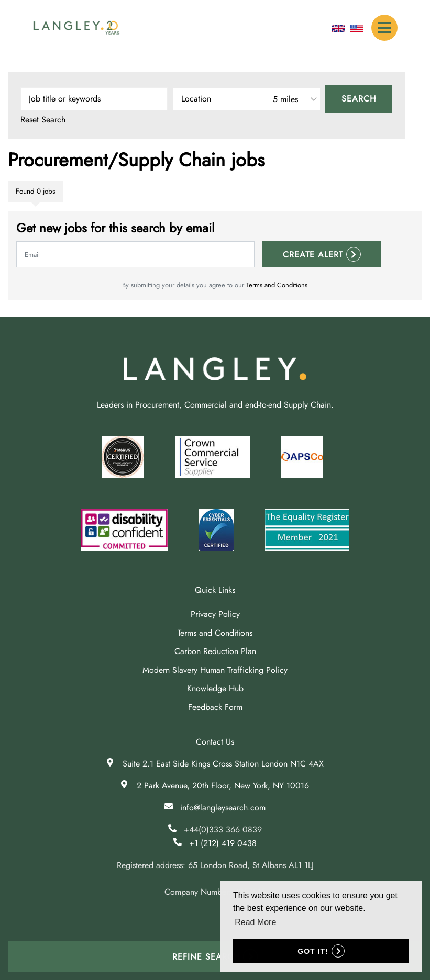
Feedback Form (215, 707)
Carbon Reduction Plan (215, 651)
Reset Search (43, 120)
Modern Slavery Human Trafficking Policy (215, 670)
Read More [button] (255, 922)
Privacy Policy (215, 614)
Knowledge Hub (215, 688)
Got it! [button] (313, 951)
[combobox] (246, 99)
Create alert (313, 255)
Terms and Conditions (277, 285)
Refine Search (206, 957)
